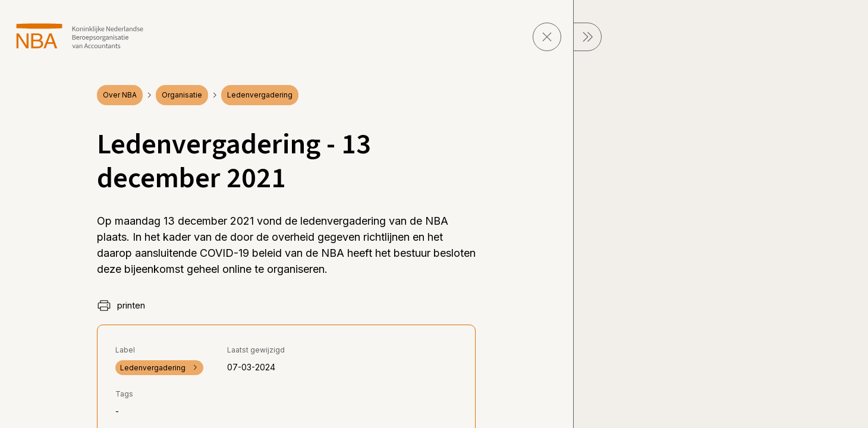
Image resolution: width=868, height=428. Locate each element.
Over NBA (120, 95)
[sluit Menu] (587, 37)
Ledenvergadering (260, 95)
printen (121, 306)
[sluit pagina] (547, 37)
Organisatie (182, 95)
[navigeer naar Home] (80, 36)
